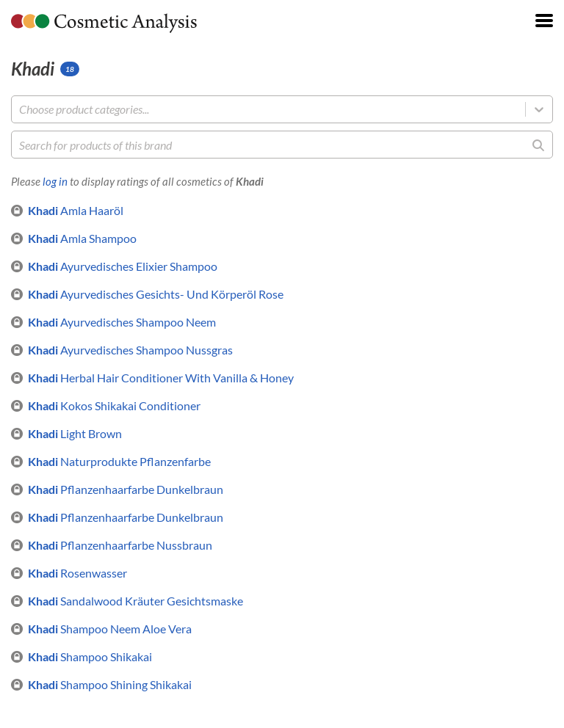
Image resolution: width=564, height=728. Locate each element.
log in (55, 181)
